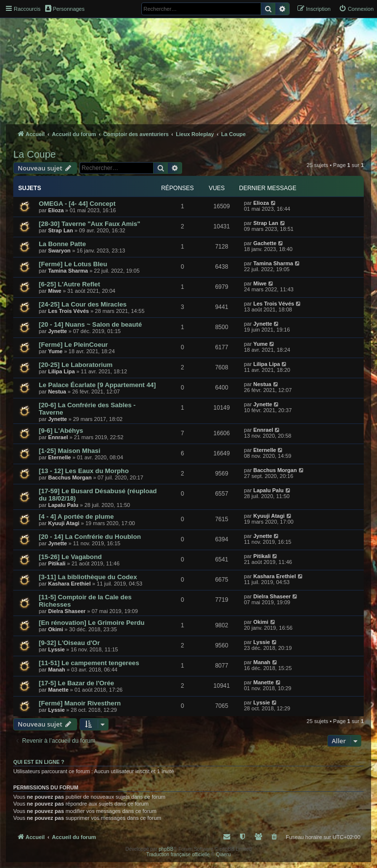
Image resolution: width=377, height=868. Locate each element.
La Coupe (35, 154)
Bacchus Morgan (70, 477)
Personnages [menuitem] (65, 8)
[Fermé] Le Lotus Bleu (73, 264)
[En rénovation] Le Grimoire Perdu (92, 623)
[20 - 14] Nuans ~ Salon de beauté (90, 324)
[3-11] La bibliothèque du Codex (88, 577)
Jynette (58, 331)
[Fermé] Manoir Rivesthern (80, 703)
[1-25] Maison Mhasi (69, 451)
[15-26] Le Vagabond (70, 557)
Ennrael (58, 437)
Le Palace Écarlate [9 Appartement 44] (97, 385)
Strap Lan (61, 230)
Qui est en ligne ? (39, 762)
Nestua (57, 392)
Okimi (56, 629)
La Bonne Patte (62, 244)
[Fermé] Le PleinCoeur (73, 345)
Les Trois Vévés (68, 311)
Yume (55, 351)
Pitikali (57, 563)
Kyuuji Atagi (64, 523)
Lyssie (56, 649)
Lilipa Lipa (61, 371)
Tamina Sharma (68, 271)
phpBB (166, 849)
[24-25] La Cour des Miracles (83, 304)
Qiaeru (223, 854)
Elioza (56, 210)
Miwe (55, 291)
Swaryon (59, 251)
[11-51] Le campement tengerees (89, 663)
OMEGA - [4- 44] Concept (77, 204)
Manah (57, 670)
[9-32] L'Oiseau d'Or (69, 643)
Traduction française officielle (178, 854)
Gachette (265, 243)
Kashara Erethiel (69, 584)
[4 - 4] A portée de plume (76, 517)
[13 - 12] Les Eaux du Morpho (84, 471)
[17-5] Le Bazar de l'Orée (76, 683)
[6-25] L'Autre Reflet (69, 284)
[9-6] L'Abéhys (61, 431)
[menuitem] (356, 9)
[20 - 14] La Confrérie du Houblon (90, 537)
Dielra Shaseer (67, 611)
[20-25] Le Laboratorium (76, 365)
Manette (58, 690)
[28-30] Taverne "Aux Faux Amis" (90, 224)
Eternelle (59, 457)
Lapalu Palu (63, 505)
